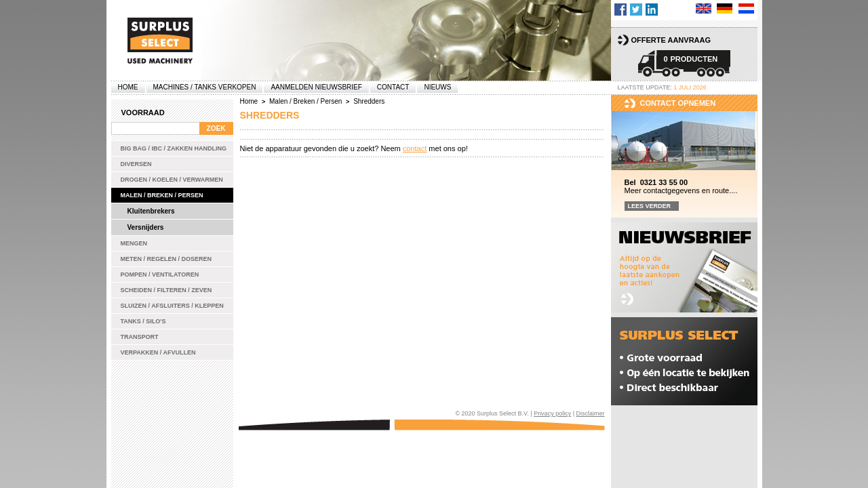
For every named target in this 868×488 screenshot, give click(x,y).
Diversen (136, 164)
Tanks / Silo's (143, 321)
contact (415, 148)
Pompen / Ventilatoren (160, 274)
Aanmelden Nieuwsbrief (316, 87)
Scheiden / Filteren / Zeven (166, 290)
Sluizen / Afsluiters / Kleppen (172, 306)
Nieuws (437, 87)
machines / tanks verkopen (205, 87)
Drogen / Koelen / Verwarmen (172, 180)
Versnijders (146, 227)
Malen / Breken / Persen (162, 195)
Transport (140, 337)
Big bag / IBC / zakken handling (174, 148)
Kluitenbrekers (151, 211)
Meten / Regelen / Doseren (166, 259)
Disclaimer (590, 413)
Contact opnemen (678, 103)
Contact (393, 87)
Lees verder (650, 206)
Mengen (134, 243)
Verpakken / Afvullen (158, 352)
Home (128, 87)
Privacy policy (552, 413)
